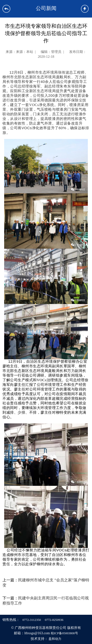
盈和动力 (55, 639)
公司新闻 (46, 8)
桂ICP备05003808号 (64, 633)
